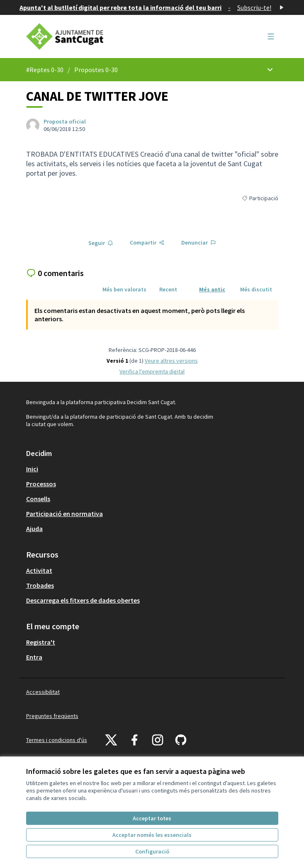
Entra (34, 657)
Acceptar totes (152, 818)
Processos (41, 484)
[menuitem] (152, 469)
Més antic (212, 289)
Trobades (40, 585)
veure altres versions (171, 361)
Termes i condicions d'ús (57, 740)
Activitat (39, 570)
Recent (168, 289)
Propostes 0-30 (96, 70)
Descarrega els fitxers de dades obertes (83, 600)
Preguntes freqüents (52, 716)
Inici (32, 469)
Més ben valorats (124, 289)
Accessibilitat (43, 692)
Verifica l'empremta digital (152, 371)
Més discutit (256, 289)
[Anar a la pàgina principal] (120, 36)
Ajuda (34, 529)
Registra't (41, 642)
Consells (38, 499)
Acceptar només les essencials (152, 835)
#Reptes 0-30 (45, 70)
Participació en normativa (64, 514)
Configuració (152, 851)
